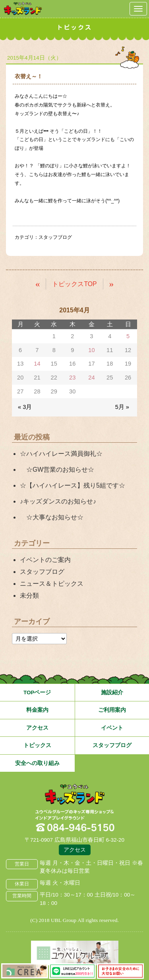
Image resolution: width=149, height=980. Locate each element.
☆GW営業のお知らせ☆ (57, 470)
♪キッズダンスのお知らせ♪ (58, 501)
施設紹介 (112, 692)
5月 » (122, 407)
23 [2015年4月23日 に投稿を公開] (72, 378)
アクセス (37, 728)
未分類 (29, 596)
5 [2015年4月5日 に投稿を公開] (128, 336)
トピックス (37, 745)
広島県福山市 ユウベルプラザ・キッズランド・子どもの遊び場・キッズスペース (75, 795)
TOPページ (37, 692)
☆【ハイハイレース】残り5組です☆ (73, 485)
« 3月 (25, 407)
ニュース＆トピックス (52, 584)
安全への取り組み (37, 763)
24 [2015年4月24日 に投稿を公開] (91, 378)
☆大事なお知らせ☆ (52, 517)
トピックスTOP (74, 284)
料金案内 (37, 710)
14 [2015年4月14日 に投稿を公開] (37, 364)
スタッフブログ (55, 237)
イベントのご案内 (45, 560)
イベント (112, 728)
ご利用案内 (112, 710)
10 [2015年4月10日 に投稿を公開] (91, 350)
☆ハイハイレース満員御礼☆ (61, 454)
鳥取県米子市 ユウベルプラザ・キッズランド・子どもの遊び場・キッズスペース (23, 9)
